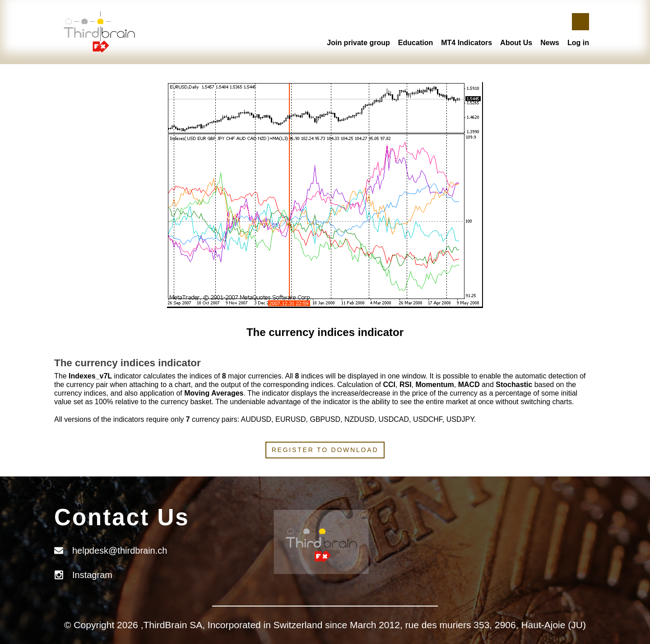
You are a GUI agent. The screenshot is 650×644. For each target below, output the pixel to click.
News (550, 43)
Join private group (358, 43)
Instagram (92, 575)
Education (416, 43)
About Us (516, 43)
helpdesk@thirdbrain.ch (120, 551)
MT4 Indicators (467, 43)
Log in (578, 43)
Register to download (325, 450)
